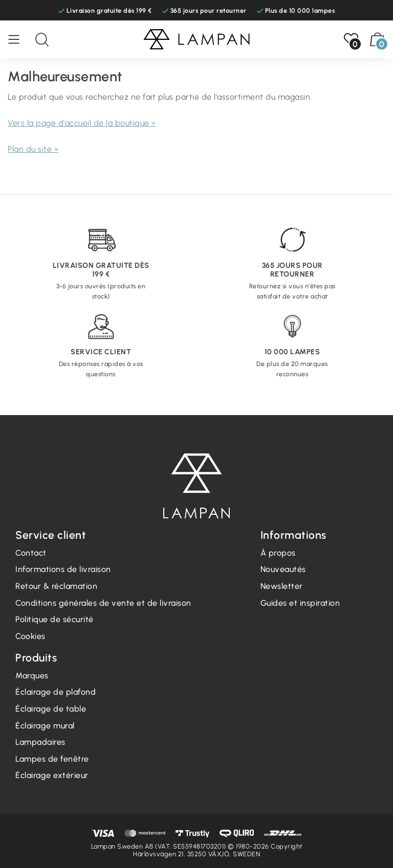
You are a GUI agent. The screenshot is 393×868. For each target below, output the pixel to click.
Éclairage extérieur (52, 775)
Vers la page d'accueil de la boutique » (82, 123)
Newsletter (282, 586)
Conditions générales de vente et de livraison (103, 603)
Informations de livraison (63, 569)
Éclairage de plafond (56, 692)
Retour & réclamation (56, 586)
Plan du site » (33, 149)
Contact (31, 553)
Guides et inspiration (300, 603)
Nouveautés (283, 569)
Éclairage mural (45, 726)
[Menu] (19, 39)
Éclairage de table (51, 709)
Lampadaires (40, 742)
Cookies (30, 636)
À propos (278, 553)
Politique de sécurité (54, 619)
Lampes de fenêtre (52, 759)
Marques (32, 676)
